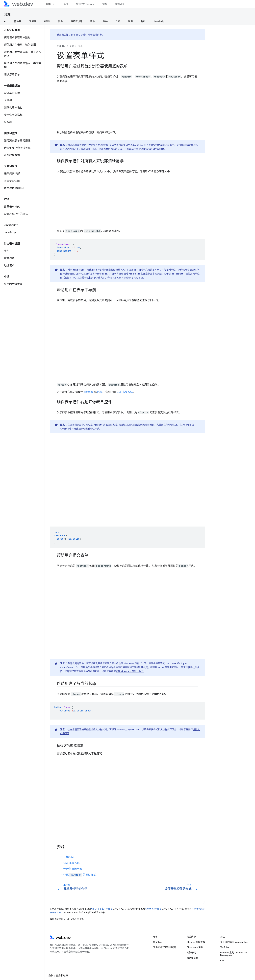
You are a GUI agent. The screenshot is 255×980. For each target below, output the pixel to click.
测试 (143, 21)
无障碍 (33, 21)
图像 (60, 21)
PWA (105, 21)
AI (5, 21)
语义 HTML (91, 149)
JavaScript (159, 21)
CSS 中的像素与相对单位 (130, 278)
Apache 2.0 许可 (153, 909)
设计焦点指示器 (73, 869)
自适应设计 (76, 21)
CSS (118, 21)
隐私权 (18, 21)
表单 (80, 46)
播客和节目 (192, 958)
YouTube (225, 947)
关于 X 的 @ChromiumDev (234, 942)
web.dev (61, 46)
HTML (47, 21)
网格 (99, 392)
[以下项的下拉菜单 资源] (55, 4)
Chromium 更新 (195, 947)
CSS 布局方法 (125, 392)
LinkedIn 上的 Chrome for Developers (234, 954)
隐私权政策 (62, 976)
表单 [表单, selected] (93, 21)
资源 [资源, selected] (48, 4)
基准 (66, 4)
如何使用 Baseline (85, 4)
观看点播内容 (95, 35)
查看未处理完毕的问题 (165, 947)
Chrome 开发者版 (196, 942)
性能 (130, 21)
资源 (7, 14)
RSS (222, 960)
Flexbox (89, 392)
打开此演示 (77, 429)
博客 (105, 4)
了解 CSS (69, 857)
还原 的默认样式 (130, 671)
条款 (51, 976)
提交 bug (158, 942)
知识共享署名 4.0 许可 (102, 909)
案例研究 (120, 4)
